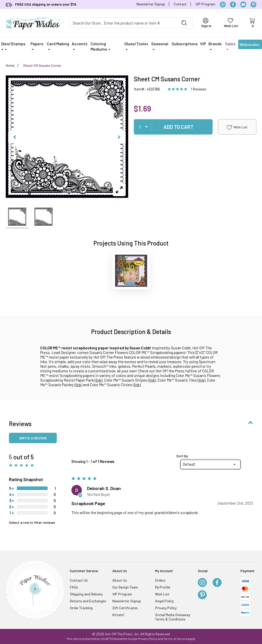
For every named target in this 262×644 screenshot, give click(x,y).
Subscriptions (185, 44)
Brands (215, 46)
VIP (203, 44)
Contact (180, 4)
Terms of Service (176, 639)
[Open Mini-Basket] (252, 23)
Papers (37, 46)
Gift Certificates (125, 608)
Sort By (182, 456)
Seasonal (160, 46)
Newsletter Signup (151, 4)
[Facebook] (233, 4)
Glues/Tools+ (137, 46)
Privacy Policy (166, 608)
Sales (230, 46)
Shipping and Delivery (86, 594)
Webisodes (249, 46)
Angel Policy (164, 601)
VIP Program (205, 4)
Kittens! (118, 615)
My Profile (163, 587)
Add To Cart (178, 127)
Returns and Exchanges (88, 601)
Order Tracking (81, 608)
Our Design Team (125, 587)
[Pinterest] (253, 4)
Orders (160, 580)
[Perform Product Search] (184, 23)
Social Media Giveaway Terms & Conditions (173, 617)
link (99, 380)
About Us (120, 580)
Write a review (33, 438)
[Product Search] (123, 23)
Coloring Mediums (100, 46)
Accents (79, 46)
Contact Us (79, 580)
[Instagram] (223, 4)
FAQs (74, 587)
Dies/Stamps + (13, 46)
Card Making (58, 46)
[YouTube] (243, 4)
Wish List (237, 127)
